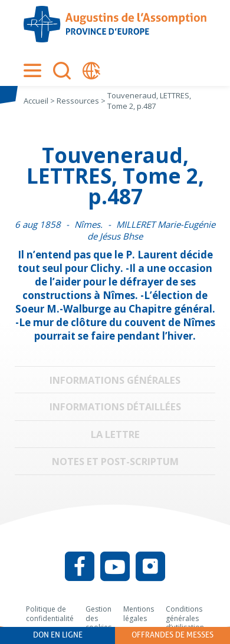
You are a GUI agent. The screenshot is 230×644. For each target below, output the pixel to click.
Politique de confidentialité (50, 614)
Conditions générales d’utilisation (185, 618)
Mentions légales (139, 614)
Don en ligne (58, 635)
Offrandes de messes (172, 635)
